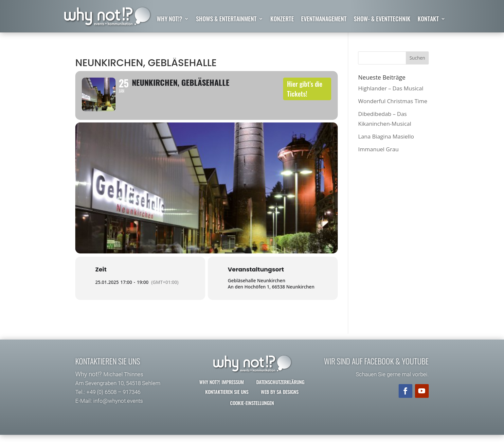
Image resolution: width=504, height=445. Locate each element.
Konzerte (282, 20)
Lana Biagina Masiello (386, 136)
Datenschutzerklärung (280, 392)
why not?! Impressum (222, 392)
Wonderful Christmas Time (393, 101)
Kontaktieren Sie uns (227, 402)
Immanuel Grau (378, 149)
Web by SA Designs (280, 402)
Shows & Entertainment (226, 20)
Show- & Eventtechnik (382, 20)
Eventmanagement (324, 20)
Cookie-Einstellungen (252, 413)
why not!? (170, 20)
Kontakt (428, 20)
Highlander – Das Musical (391, 88)
